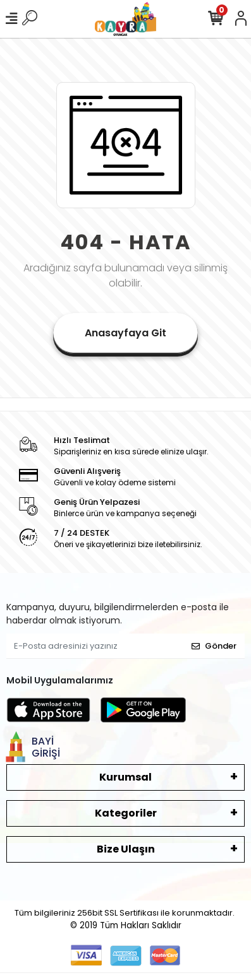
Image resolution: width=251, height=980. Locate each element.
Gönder (214, 646)
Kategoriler (126, 813)
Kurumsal (125, 777)
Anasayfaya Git (125, 333)
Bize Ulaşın (126, 849)
